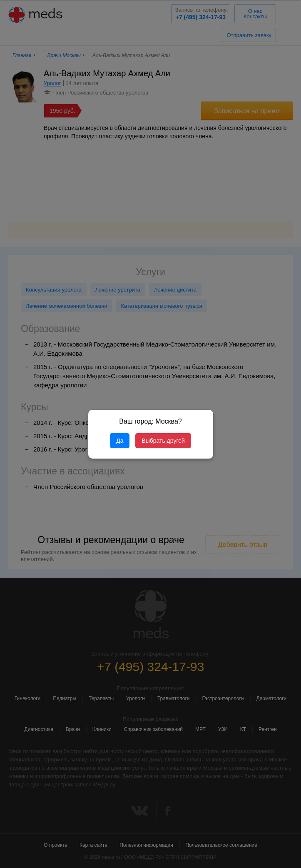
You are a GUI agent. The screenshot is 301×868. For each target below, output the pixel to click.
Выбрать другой (163, 441)
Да (120, 441)
